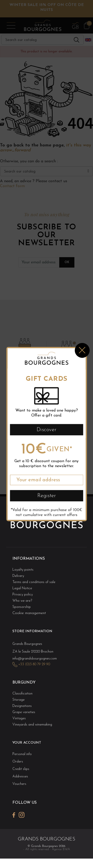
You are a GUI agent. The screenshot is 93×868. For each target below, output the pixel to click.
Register (47, 496)
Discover (47, 430)
